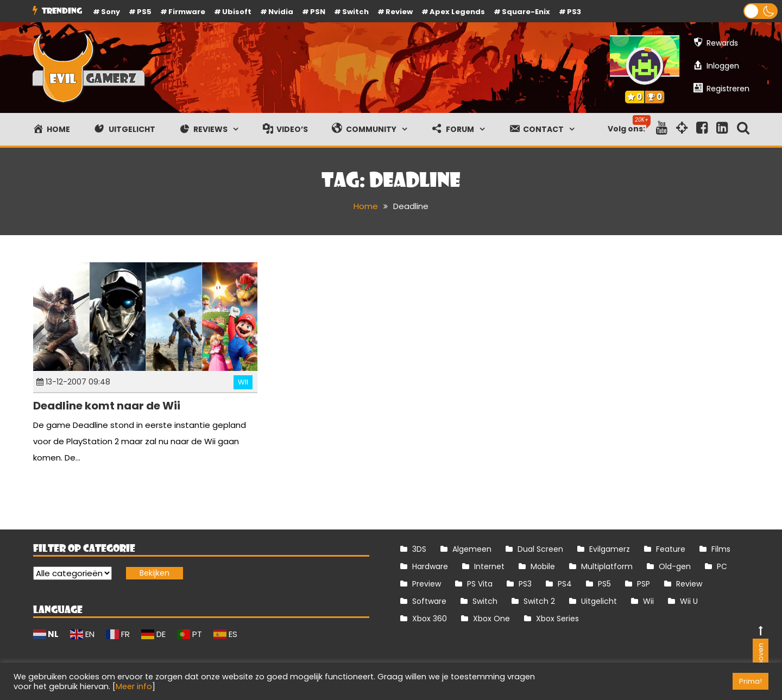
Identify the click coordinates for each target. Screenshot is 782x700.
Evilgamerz (610, 549)
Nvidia (281, 12)
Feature (671, 549)
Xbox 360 (430, 619)
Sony (111, 12)
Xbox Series (557, 619)
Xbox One (491, 619)
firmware (187, 12)
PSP (644, 584)
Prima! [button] (751, 681)
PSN (318, 12)
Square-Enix (526, 12)
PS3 (574, 12)
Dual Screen (540, 549)
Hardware (430, 566)
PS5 (144, 12)
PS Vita (480, 584)
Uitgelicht (599, 601)
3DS (419, 549)
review (399, 12)
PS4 (565, 584)
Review (689, 584)
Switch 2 (539, 601)
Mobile (543, 566)
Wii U (689, 601)
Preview (427, 584)
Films (721, 549)
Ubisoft (237, 12)
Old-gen (675, 566)
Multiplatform (607, 566)
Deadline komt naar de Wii (107, 406)
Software (429, 601)
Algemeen (472, 549)
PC (722, 566)
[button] (761, 11)
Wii (243, 382)
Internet (489, 566)
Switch (355, 12)
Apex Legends (457, 12)
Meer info (134, 686)
